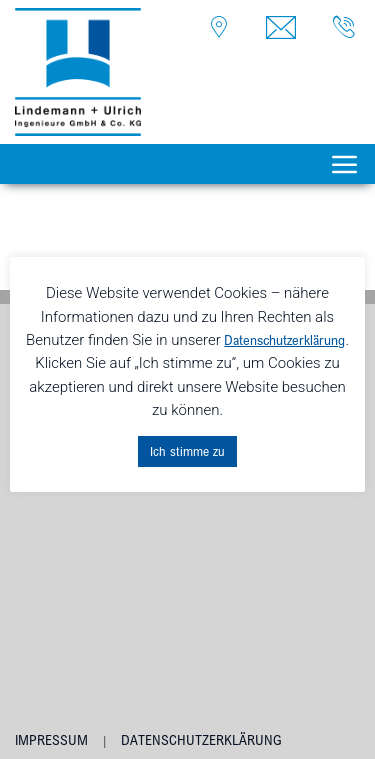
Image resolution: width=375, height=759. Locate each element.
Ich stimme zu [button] (187, 451)
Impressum (51, 740)
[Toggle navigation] (345, 164)
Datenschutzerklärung (201, 740)
